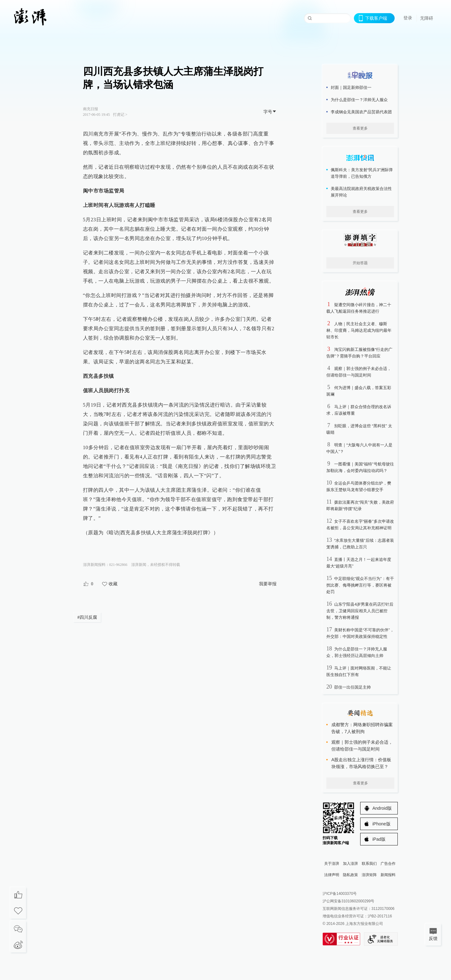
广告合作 (388, 864)
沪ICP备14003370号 (340, 894)
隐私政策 (350, 875)
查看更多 (360, 128)
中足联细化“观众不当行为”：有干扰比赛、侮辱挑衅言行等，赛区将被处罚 (360, 585)
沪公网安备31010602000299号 (348, 901)
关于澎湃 (332, 864)
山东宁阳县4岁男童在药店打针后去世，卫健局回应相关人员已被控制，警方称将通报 (360, 611)
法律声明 (332, 875)
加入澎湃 (350, 864)
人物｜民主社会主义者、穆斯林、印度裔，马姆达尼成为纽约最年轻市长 (359, 330)
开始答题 (360, 263)
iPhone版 (381, 824)
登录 (408, 18)
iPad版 (379, 839)
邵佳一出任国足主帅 (353, 687)
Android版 (382, 808)
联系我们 (369, 864)
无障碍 (427, 18)
